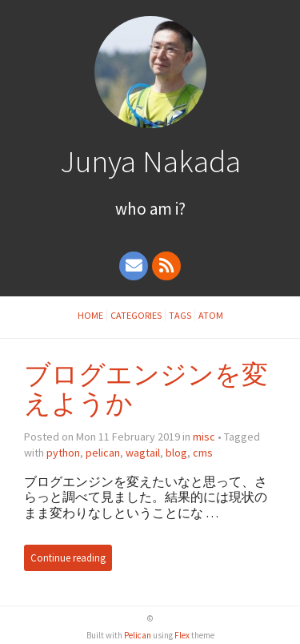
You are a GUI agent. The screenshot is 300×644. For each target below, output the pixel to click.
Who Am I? (150, 209)
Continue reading (68, 558)
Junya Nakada (150, 161)
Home (90, 315)
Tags (180, 315)
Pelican (138, 635)
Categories (136, 315)
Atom (211, 315)
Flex (182, 635)
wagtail (143, 453)
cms (203, 453)
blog (176, 453)
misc (204, 437)
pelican (103, 453)
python (63, 453)
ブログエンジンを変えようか (146, 389)
